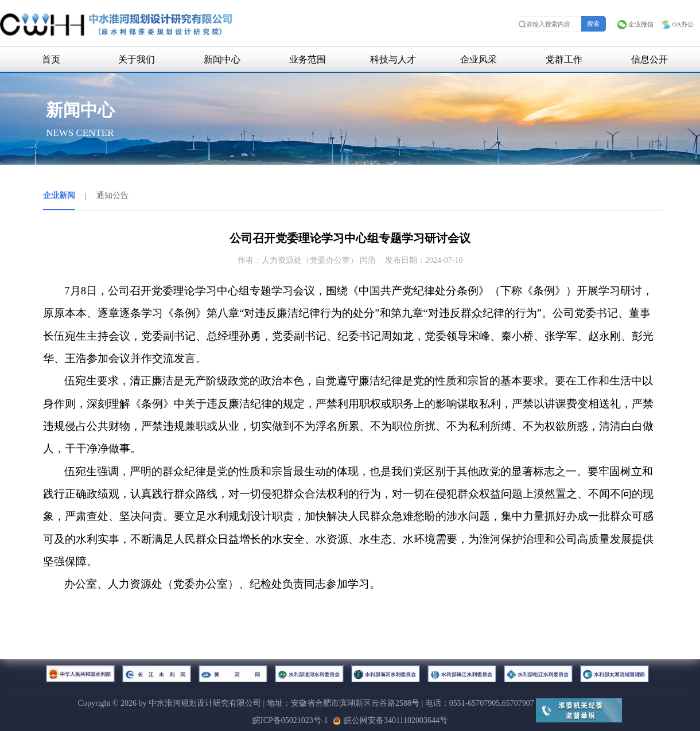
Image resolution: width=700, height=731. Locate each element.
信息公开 (650, 59)
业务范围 (308, 59)
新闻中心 (222, 59)
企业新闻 (59, 195)
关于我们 (137, 59)
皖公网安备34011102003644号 (390, 720)
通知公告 (112, 195)
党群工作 (564, 59)
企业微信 (635, 24)
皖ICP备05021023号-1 (290, 720)
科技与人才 (393, 59)
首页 (51, 59)
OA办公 (677, 24)
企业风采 (479, 59)
